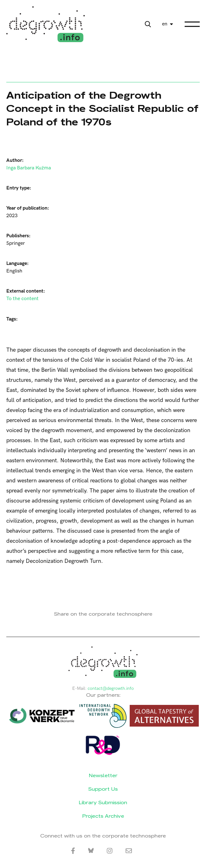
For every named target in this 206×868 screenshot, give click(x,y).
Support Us (103, 789)
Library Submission (103, 802)
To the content (22, 299)
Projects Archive (103, 816)
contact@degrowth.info (111, 688)
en (165, 24)
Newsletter (103, 775)
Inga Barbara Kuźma (29, 168)
